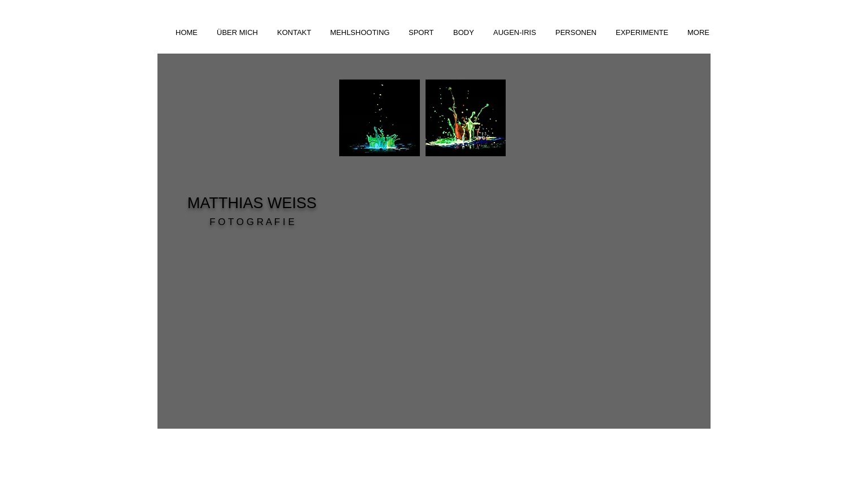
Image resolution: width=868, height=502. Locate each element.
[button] (361, 32)
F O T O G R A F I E (252, 222)
